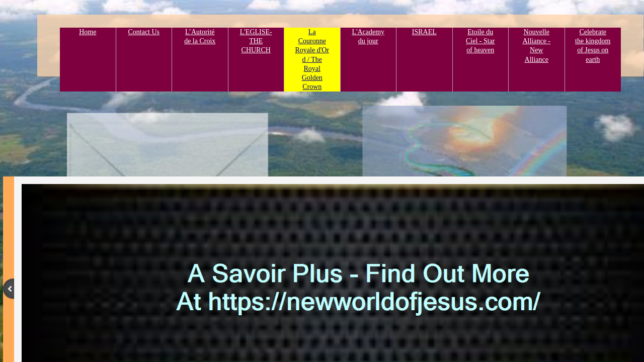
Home (88, 32)
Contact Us (144, 32)
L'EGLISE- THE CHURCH (256, 41)
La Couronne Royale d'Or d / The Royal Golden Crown (312, 59)
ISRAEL (424, 32)
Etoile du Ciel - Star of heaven (480, 41)
